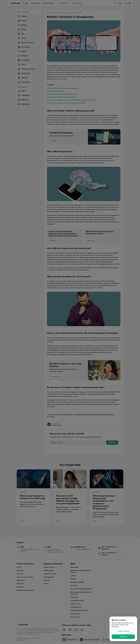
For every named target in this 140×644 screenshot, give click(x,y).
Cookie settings (123, 631)
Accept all (123, 637)
